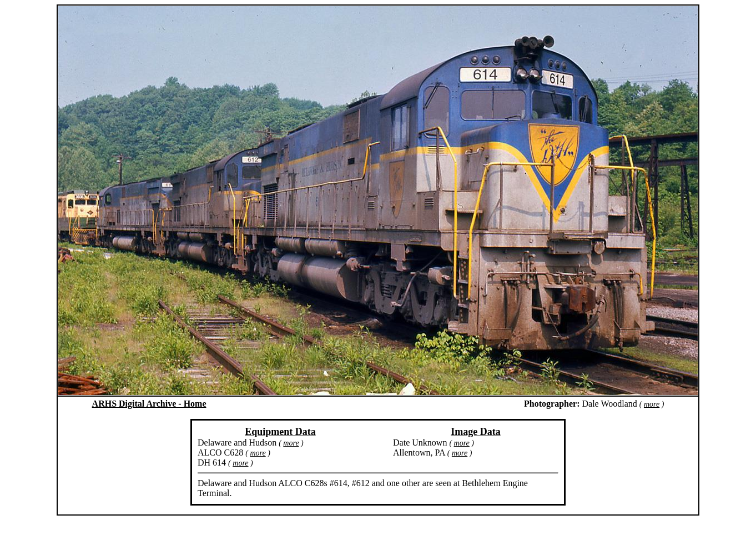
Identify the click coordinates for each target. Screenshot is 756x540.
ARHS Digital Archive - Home (149, 404)
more (652, 404)
